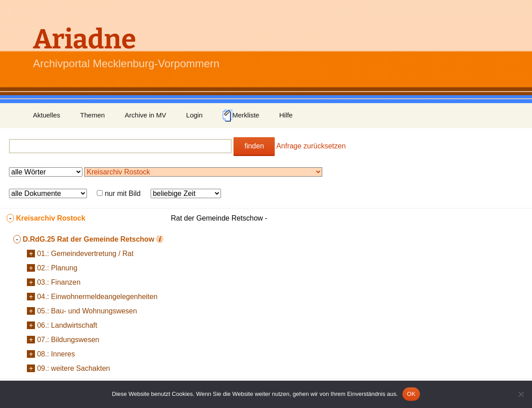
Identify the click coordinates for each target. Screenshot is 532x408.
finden (254, 146)
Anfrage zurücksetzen (311, 146)
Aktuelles (47, 115)
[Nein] (521, 394)
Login (194, 115)
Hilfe (286, 115)
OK (411, 394)
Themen (93, 115)
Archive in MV (145, 115)
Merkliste (241, 116)
